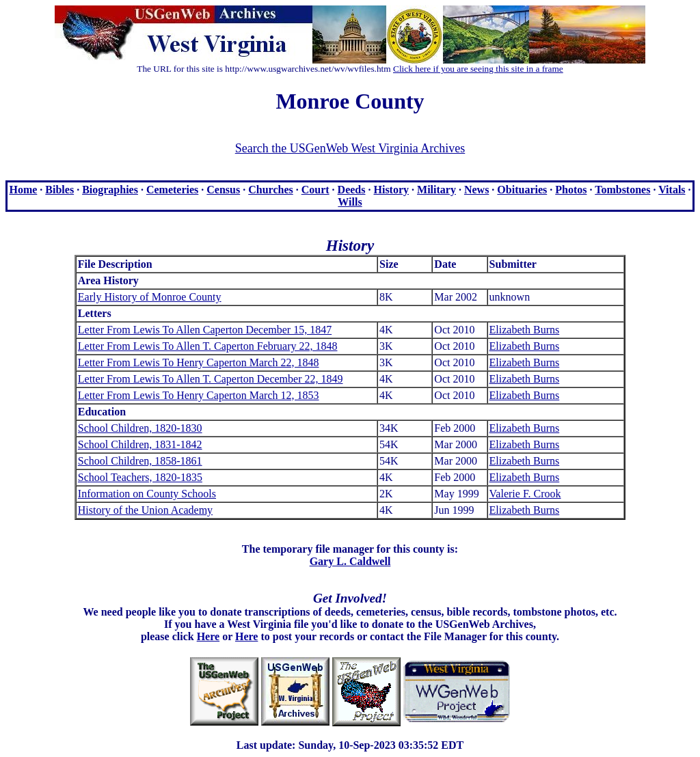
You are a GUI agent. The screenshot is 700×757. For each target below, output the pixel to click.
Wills (350, 202)
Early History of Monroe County (150, 297)
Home (23, 190)
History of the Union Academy (145, 510)
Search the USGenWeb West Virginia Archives (350, 148)
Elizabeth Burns (525, 330)
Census (223, 190)
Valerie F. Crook (525, 494)
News (476, 190)
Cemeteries (172, 190)
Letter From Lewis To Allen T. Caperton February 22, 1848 (208, 346)
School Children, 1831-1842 (140, 444)
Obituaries (522, 190)
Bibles (59, 190)
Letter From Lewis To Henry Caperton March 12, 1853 (199, 395)
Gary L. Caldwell (350, 561)
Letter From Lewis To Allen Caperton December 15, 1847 (205, 330)
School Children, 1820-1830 (140, 428)
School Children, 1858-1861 (140, 461)
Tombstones (622, 190)
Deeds (352, 190)
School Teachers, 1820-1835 (140, 477)
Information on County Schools (147, 494)
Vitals (672, 190)
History (392, 190)
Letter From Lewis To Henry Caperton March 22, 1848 (199, 362)
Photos (571, 190)
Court (315, 190)
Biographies (110, 190)
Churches (271, 190)
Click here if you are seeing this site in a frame (478, 69)
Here (208, 636)
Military (436, 190)
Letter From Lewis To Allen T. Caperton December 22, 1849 (211, 379)
